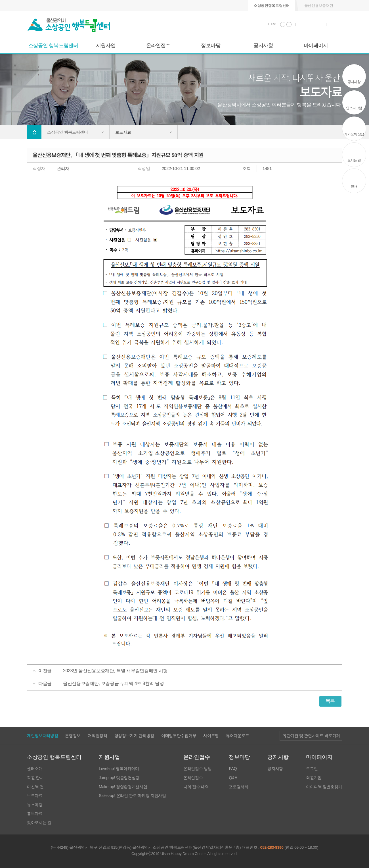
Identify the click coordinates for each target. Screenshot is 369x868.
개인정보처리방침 (42, 736)
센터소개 (35, 769)
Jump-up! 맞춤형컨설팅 (119, 778)
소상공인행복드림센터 (272, 6)
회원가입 (314, 778)
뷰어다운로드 (238, 736)
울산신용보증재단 (319, 6)
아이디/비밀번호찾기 (324, 787)
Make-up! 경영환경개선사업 (123, 787)
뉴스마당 (35, 805)
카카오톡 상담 (354, 134)
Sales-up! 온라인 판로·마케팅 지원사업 (132, 796)
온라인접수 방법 (197, 769)
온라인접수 (158, 45)
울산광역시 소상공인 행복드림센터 (69, 25)
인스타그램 (354, 108)
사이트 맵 (334, 24)
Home (34, 132)
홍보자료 (35, 814)
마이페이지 (316, 45)
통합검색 (319, 24)
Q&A (233, 778)
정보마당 (211, 45)
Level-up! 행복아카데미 (119, 769)
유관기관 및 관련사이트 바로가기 (311, 736)
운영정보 (73, 736)
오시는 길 (354, 160)
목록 (330, 701)
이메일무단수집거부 (179, 736)
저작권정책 (97, 736)
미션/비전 (35, 787)
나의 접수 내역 (196, 787)
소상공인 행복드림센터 (53, 45)
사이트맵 (211, 736)
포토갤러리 (238, 787)
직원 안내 (35, 778)
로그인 (312, 769)
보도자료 (35, 796)
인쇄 (303, 24)
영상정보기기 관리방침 (134, 736)
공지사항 (263, 45)
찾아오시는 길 (39, 823)
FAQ (233, 769)
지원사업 (106, 45)
